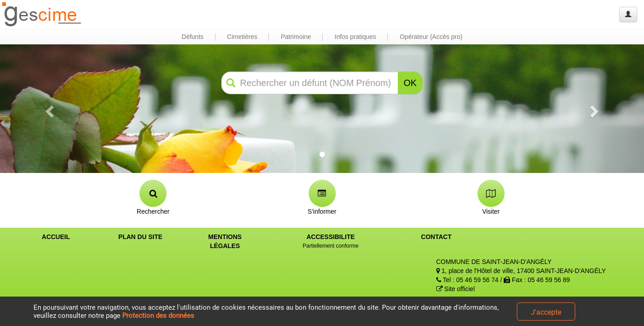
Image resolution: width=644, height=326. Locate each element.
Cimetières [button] (242, 37)
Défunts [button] (192, 37)
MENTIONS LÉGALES (225, 241)
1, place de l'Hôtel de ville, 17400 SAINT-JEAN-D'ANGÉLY (521, 271)
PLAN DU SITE (141, 237)
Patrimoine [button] (296, 37)
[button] (48, 109)
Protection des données (158, 316)
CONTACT (436, 237)
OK (410, 83)
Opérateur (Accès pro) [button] (431, 37)
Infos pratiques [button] (355, 37)
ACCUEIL (56, 237)
